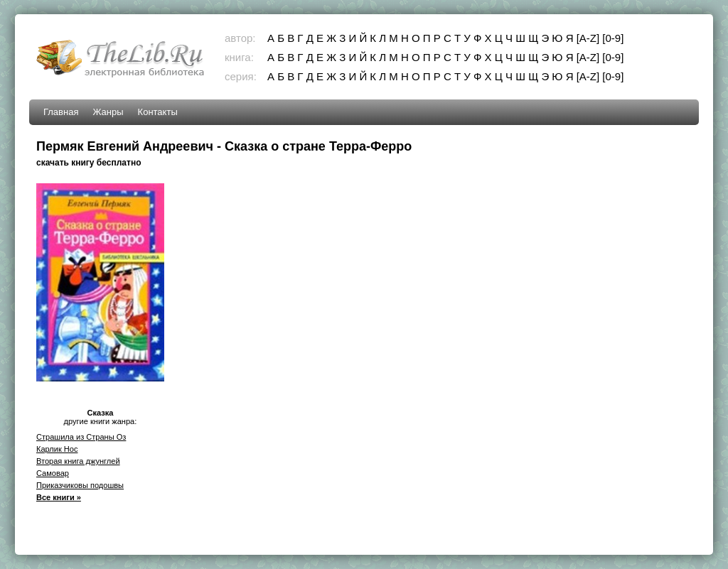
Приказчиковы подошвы (80, 485)
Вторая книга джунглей (78, 461)
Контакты (158, 112)
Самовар (53, 473)
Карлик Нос (57, 449)
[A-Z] (588, 38)
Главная (61, 112)
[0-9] (613, 38)
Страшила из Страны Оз (81, 437)
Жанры (108, 112)
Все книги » (59, 497)
